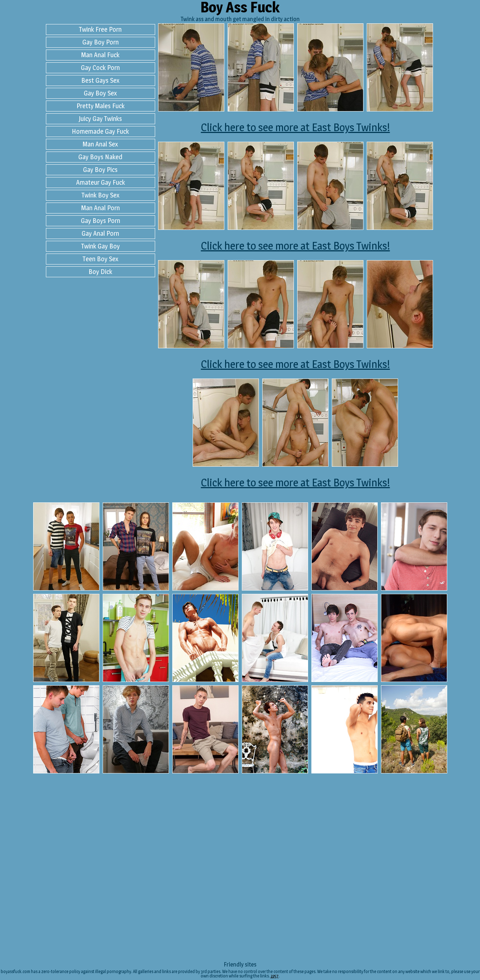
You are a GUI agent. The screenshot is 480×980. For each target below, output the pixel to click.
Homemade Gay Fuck (100, 131)
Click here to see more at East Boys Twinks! (296, 127)
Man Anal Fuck (100, 55)
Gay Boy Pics (100, 170)
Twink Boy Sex (101, 195)
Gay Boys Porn (101, 221)
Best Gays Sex (100, 80)
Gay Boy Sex (100, 93)
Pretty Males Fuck (101, 106)
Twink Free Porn (100, 29)
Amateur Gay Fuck (101, 182)
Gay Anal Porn (100, 233)
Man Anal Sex (100, 144)
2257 (275, 976)
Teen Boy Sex (101, 259)
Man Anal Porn (101, 208)
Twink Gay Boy (101, 246)
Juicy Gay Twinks (100, 119)
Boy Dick (100, 272)
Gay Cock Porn (100, 68)
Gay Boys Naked (100, 157)
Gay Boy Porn (101, 42)
